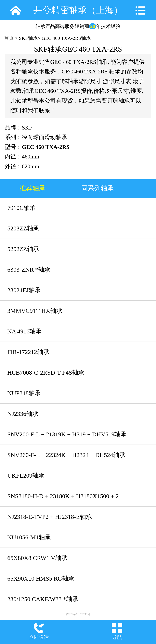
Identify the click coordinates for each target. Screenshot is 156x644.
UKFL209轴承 (26, 475)
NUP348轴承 (24, 393)
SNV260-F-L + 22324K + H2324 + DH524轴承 (66, 455)
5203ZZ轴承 (23, 228)
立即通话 (39, 637)
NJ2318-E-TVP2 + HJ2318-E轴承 (50, 517)
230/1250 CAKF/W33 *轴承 (43, 599)
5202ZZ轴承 (23, 249)
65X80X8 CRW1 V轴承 (37, 558)
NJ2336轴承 (23, 414)
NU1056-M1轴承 (29, 537)
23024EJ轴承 (24, 290)
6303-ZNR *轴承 (29, 269)
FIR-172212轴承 (28, 352)
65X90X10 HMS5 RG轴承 (41, 578)
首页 (9, 38)
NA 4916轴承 (24, 331)
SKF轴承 (28, 38)
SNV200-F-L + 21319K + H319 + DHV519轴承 (67, 434)
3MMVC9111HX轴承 (35, 311)
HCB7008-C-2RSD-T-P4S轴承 (46, 372)
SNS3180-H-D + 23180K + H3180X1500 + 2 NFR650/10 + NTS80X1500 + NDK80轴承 (63, 500)
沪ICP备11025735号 (78, 614)
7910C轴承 (22, 208)
